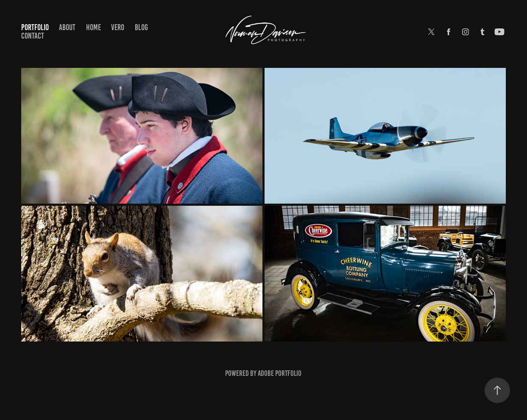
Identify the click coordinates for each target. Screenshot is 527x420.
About (67, 27)
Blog (141, 27)
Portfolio (35, 27)
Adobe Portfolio (280, 373)
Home (93, 27)
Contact (33, 36)
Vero (118, 27)
